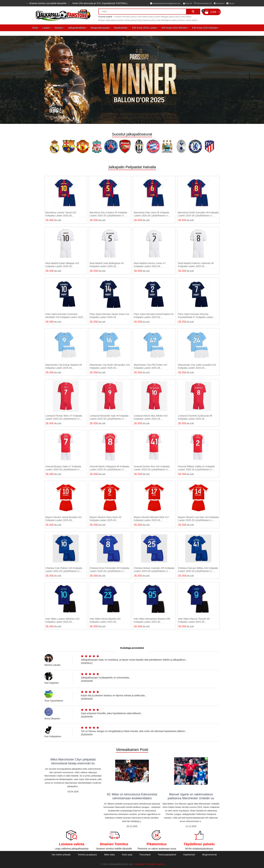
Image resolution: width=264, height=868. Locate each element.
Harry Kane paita (183, 17)
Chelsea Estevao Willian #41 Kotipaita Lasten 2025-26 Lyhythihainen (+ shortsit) (198, 570)
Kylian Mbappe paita (164, 17)
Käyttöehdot (189, 855)
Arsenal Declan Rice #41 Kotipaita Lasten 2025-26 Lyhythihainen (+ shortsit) (152, 468)
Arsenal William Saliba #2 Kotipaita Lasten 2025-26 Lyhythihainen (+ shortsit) (196, 468)
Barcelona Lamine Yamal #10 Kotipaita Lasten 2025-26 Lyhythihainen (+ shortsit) (61, 214)
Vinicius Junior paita (187, 20)
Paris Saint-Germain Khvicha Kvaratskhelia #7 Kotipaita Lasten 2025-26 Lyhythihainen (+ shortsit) (196, 316)
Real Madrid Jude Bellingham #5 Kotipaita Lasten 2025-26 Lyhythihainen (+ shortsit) (107, 265)
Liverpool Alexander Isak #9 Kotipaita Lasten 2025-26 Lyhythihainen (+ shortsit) (109, 417)
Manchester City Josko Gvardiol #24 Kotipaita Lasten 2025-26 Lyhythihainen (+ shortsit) (197, 366)
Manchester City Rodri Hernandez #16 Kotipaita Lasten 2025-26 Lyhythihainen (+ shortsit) (110, 366)
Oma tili (188, 3)
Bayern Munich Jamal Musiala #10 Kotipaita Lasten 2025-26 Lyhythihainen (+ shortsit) (63, 519)
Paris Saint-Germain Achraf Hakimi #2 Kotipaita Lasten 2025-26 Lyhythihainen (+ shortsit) (154, 316)
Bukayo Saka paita (107, 20)
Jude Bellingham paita (166, 20)
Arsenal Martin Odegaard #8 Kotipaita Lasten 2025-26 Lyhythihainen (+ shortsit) (109, 468)
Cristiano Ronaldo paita (125, 17)
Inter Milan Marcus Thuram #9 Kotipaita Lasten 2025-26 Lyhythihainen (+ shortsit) (194, 620)
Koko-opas (127, 855)
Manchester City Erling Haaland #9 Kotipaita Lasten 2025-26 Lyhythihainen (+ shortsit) (64, 366)
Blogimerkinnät (209, 855)
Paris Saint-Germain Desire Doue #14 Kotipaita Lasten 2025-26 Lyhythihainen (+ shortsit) (110, 316)
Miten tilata (110, 855)
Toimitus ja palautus (87, 855)
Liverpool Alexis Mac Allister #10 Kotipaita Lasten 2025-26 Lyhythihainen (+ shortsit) (151, 417)
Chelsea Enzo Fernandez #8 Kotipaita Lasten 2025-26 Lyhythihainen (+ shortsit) (110, 570)
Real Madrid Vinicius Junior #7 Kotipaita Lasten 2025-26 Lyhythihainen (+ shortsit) (150, 265)
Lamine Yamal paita (126, 20)
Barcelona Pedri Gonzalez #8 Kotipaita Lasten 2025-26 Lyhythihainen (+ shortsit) (198, 214)
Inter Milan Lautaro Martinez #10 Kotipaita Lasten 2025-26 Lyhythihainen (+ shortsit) (62, 620)
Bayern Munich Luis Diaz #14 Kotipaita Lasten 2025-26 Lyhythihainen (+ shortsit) (198, 519)
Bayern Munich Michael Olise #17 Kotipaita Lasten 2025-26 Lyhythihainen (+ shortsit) (151, 519)
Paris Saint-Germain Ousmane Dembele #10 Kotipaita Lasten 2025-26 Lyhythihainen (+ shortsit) (65, 316)
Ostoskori (219, 3)
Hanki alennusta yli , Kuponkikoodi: (100, 3)
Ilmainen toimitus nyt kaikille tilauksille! (48, 3)
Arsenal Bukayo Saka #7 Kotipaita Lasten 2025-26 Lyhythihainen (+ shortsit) (63, 468)
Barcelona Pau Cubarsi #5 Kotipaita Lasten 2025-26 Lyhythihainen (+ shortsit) (108, 214)
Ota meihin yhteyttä (61, 855)
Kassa (230, 3)
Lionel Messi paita (145, 17)
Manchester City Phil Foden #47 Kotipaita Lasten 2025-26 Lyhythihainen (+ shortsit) (151, 366)
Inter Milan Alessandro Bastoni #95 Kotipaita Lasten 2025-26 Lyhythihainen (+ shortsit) (152, 620)
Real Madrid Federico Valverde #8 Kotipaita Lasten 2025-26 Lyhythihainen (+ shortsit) (196, 265)
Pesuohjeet (145, 855)
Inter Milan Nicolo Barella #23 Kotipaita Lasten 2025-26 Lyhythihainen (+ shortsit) (105, 620)
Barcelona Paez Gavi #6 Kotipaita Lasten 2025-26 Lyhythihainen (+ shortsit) (151, 214)
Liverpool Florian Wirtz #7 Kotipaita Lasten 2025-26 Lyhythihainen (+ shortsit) (64, 417)
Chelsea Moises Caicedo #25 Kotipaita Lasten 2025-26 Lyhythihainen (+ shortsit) (154, 570)
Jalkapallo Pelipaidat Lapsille (149, 864)
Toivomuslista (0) (203, 3)
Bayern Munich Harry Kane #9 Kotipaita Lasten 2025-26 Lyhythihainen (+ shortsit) (106, 519)
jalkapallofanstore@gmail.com (165, 3)
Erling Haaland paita (145, 20)
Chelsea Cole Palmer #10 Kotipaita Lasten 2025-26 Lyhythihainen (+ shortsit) (64, 570)
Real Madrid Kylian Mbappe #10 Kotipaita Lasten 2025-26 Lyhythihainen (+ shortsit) (62, 265)
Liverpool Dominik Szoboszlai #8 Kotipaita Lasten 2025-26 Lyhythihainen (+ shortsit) (195, 417)
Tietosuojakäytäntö (167, 855)
